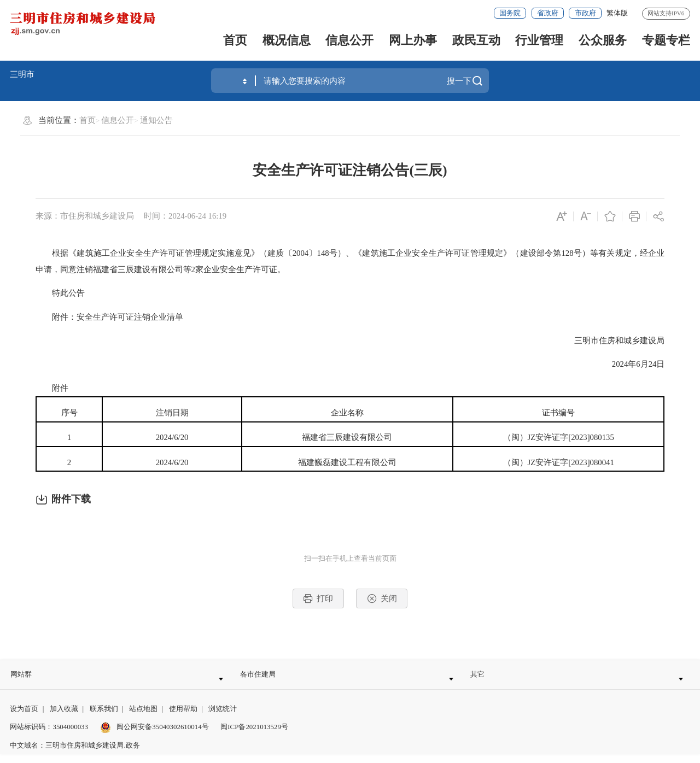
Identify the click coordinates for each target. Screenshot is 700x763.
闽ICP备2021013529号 (254, 735)
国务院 (510, 13)
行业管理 (539, 40)
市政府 (585, 13)
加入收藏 (64, 717)
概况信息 (287, 40)
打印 (318, 598)
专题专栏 (666, 40)
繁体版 (617, 13)
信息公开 (349, 40)
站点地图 (143, 717)
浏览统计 (223, 717)
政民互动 (476, 40)
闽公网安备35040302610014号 (154, 735)
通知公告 (156, 120)
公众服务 (603, 40)
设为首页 (24, 717)
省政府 (548, 13)
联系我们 (104, 717)
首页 (235, 40)
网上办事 (413, 40)
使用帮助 (183, 717)
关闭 (382, 598)
